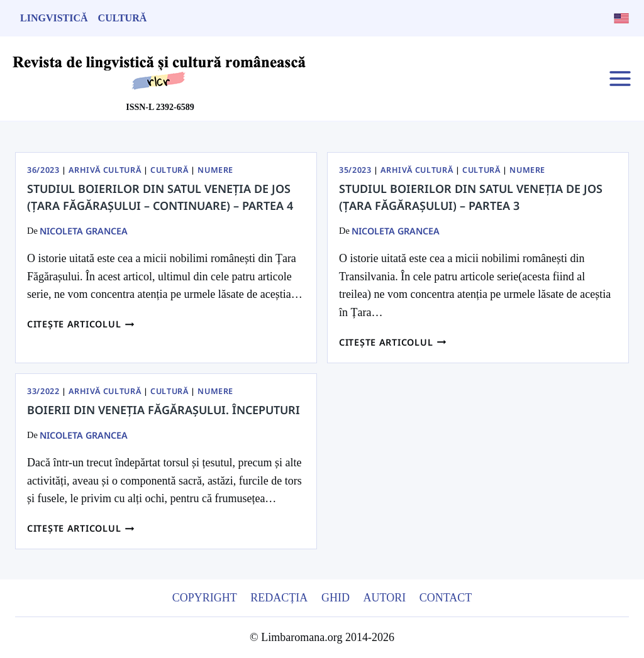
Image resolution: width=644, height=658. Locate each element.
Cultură (123, 18)
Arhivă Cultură (105, 170)
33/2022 (43, 391)
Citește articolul (81, 324)
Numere (215, 170)
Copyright (205, 598)
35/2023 (355, 170)
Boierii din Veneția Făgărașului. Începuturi (164, 410)
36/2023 (43, 170)
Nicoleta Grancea (84, 231)
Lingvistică (54, 18)
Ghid (336, 598)
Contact (446, 598)
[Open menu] (620, 78)
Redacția (279, 598)
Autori (384, 598)
